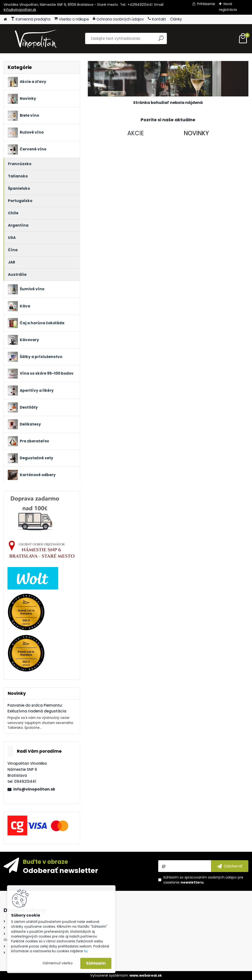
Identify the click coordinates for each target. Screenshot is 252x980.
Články (176, 19)
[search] (161, 40)
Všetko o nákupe (72, 19)
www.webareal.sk (146, 975)
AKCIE (136, 133)
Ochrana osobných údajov (118, 19)
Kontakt (157, 19)
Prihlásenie (206, 4)
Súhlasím (96, 963)
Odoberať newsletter (61, 870)
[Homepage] (5, 19)
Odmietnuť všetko (58, 963)
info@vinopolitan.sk (20, 10)
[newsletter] (230, 866)
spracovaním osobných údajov (211, 877)
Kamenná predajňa (31, 19)
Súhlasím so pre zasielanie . (203, 880)
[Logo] (37, 39)
